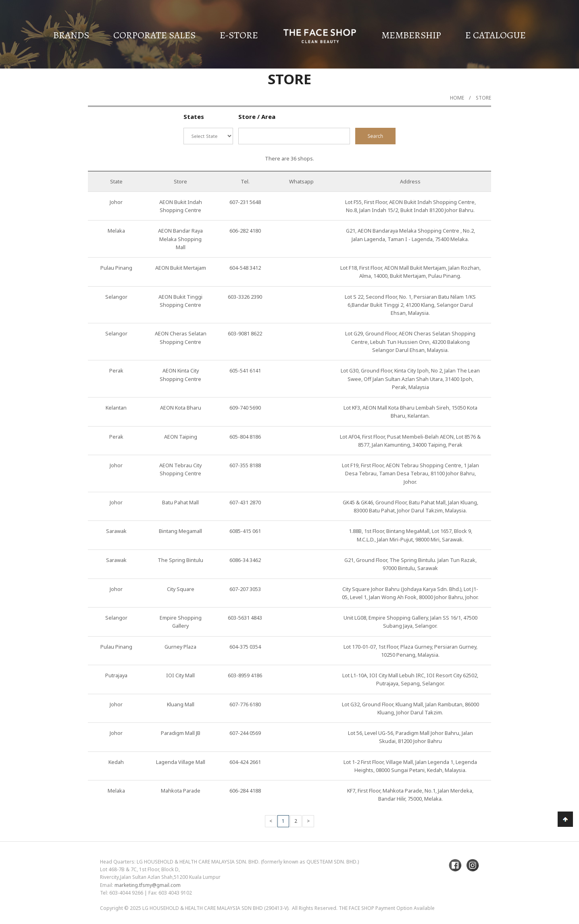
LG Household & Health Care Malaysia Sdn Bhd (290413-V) (215, 908)
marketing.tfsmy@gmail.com (148, 885)
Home (457, 98)
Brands (71, 35)
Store (483, 98)
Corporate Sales (154, 35)
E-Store (239, 35)
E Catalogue (496, 35)
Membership (411, 35)
